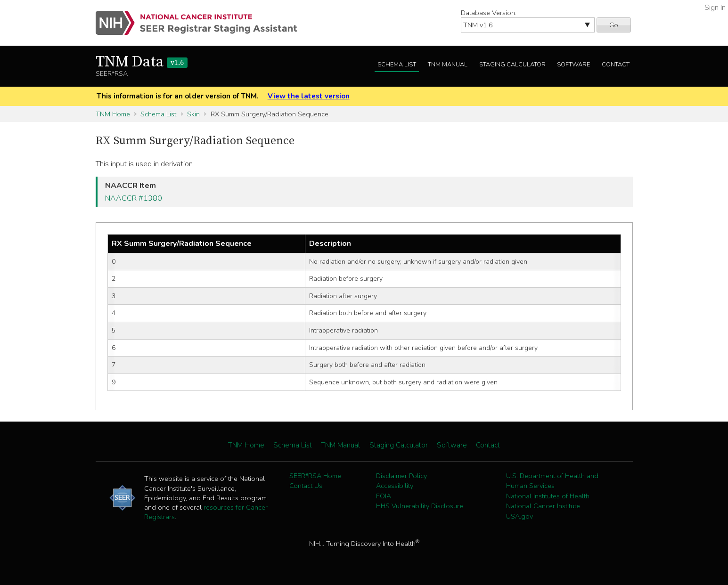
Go (614, 25)
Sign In (715, 8)
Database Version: (489, 13)
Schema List (397, 65)
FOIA (384, 496)
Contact (616, 65)
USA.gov (519, 516)
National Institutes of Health (548, 496)
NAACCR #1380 (134, 198)
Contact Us (306, 486)
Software (573, 65)
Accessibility (395, 486)
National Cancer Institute (543, 506)
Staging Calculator (512, 65)
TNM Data (142, 62)
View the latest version (309, 96)
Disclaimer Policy (401, 476)
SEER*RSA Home (315, 476)
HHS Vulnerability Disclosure (420, 506)
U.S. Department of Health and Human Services (552, 481)
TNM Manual (448, 65)
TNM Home (113, 114)
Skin (193, 114)
